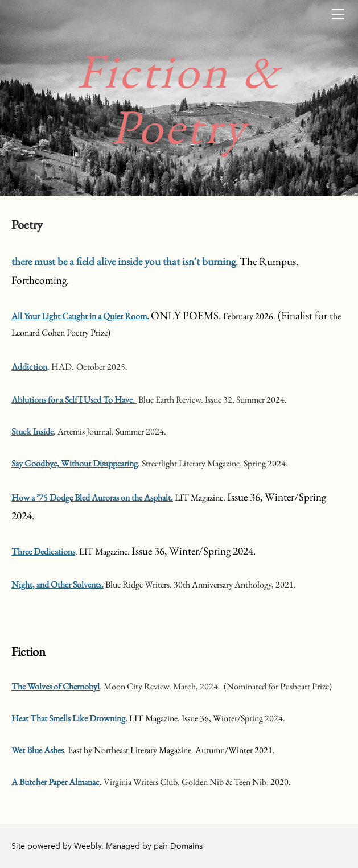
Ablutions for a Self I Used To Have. (74, 400)
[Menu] (338, 14)
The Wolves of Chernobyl (55, 686)
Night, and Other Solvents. (57, 584)
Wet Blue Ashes (38, 750)
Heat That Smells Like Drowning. (69, 718)
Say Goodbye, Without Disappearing (75, 463)
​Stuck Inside (32, 431)
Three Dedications (43, 551)
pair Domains (178, 846)
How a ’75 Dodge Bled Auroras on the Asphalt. (92, 497)
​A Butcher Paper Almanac (55, 782)
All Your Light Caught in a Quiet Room (79, 316)
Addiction (29, 367)
